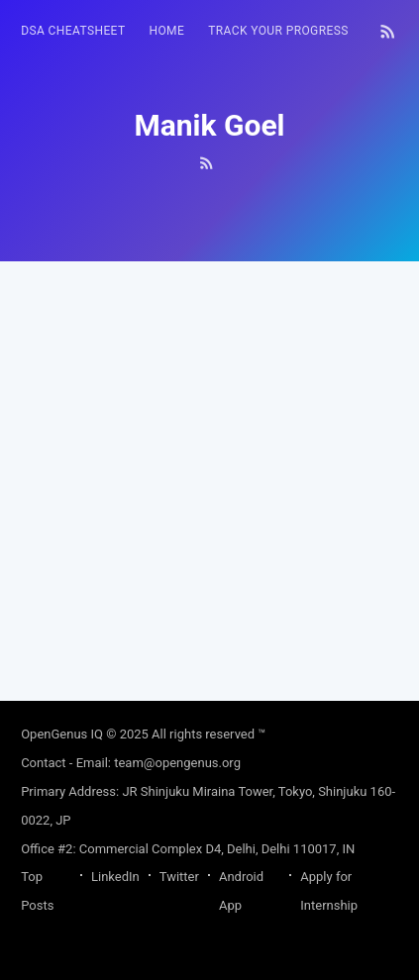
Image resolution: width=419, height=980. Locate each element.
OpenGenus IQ (62, 734)
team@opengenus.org (177, 763)
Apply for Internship (329, 891)
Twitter (179, 877)
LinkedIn (115, 877)
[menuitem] (73, 31)
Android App (241, 891)
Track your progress (278, 31)
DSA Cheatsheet (73, 31)
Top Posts (37, 891)
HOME (167, 31)
